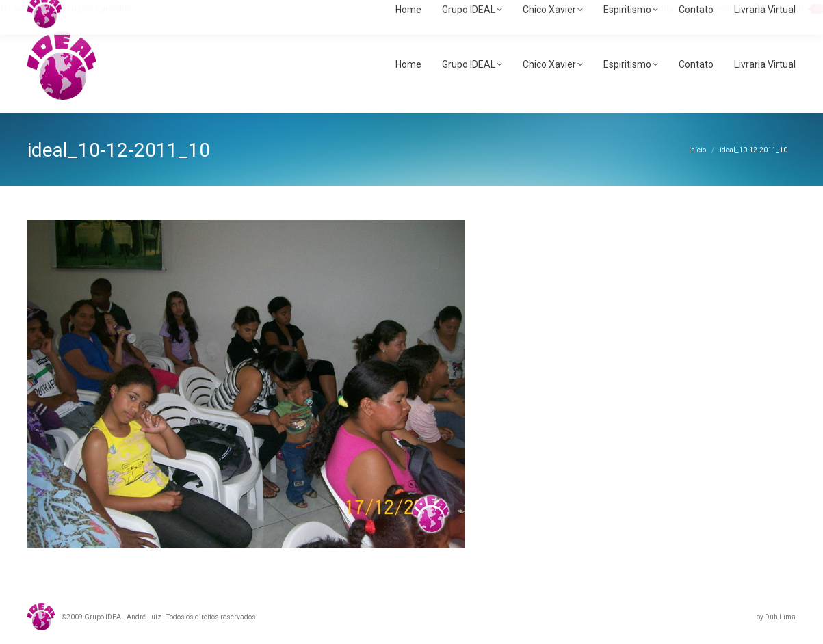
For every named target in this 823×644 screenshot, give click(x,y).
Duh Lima (780, 617)
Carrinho (789, 9)
